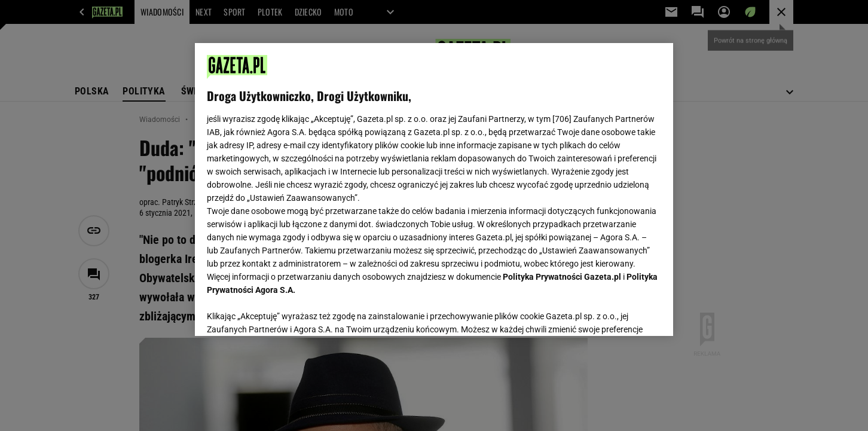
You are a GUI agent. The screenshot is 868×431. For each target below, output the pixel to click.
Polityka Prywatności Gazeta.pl (562, 277)
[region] (434, 189)
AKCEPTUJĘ (621, 313)
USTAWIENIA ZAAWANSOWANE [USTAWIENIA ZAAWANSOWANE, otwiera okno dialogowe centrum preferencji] (285, 312)
